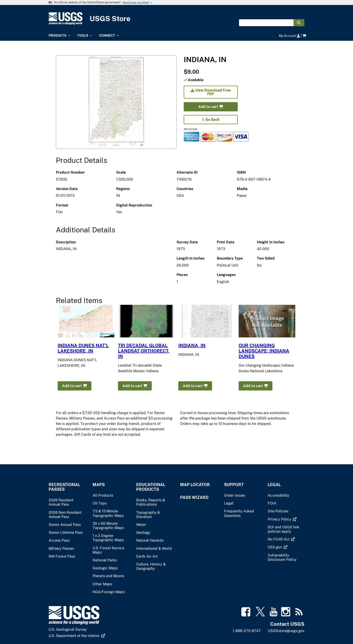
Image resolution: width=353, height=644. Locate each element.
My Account (289, 36)
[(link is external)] (282, 519)
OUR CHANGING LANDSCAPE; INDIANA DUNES (264, 351)
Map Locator (195, 485)
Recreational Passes (64, 487)
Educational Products (151, 487)
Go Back (211, 120)
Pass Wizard (194, 497)
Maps (99, 485)
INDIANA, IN (192, 346)
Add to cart (211, 107)
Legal (274, 485)
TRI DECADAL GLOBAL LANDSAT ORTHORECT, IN (144, 351)
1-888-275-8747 (247, 631)
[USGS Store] (176, 19)
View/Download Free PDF (211, 92)
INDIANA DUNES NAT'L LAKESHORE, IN (83, 348)
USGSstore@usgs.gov (286, 631)
